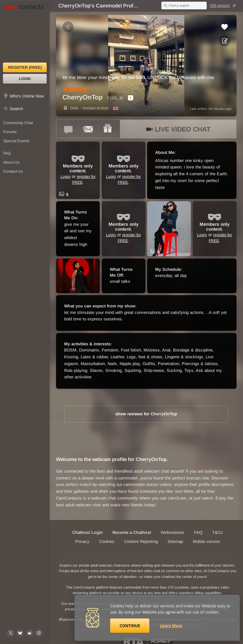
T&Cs (218, 532)
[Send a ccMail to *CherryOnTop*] (88, 129)
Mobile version (206, 541)
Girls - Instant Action (86, 108)
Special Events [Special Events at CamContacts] (16, 141)
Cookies (107, 541)
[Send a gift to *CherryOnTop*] (108, 129)
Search (16, 109)
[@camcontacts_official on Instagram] (39, 633)
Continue (130, 626)
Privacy (82, 541)
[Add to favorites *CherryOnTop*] (225, 27)
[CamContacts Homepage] (25, 32)
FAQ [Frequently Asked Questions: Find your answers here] (7, 153)
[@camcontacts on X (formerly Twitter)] (11, 633)
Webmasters (173, 532)
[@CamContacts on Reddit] (29, 633)
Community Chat (18, 123)
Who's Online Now (27, 96)
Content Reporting (141, 541)
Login (25, 79)
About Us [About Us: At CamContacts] (11, 162)
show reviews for (146, 414)
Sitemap (175, 541)
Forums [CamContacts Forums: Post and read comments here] (10, 132)
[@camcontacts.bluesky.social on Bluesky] (20, 633)
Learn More (171, 626)
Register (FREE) (25, 67)
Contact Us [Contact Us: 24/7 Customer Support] (13, 171)
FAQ (198, 532)
